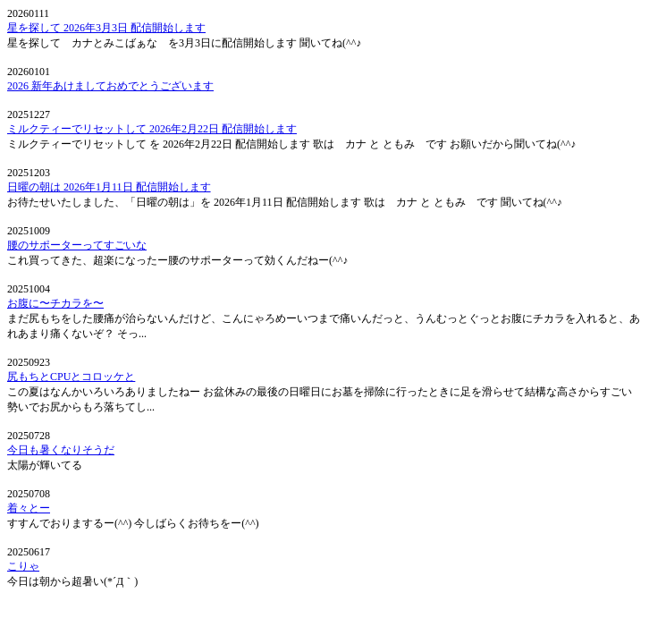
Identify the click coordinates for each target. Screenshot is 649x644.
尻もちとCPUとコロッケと (71, 377)
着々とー (29, 508)
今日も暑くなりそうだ (61, 450)
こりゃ (23, 566)
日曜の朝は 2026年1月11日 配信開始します (109, 187)
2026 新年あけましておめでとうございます (110, 86)
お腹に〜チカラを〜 (55, 303)
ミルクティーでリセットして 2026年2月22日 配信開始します (152, 129)
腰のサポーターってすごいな (77, 245)
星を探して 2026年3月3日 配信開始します (106, 28)
